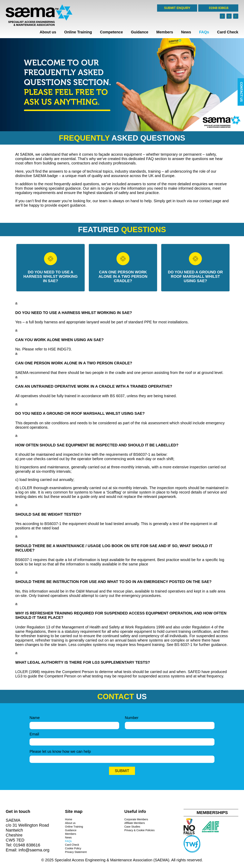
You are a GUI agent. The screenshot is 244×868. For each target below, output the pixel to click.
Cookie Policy (73, 848)
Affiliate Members (135, 823)
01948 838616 (218, 8)
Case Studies (132, 827)
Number (170, 721)
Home (69, 819)
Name (74, 721)
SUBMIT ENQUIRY (177, 8)
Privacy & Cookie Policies (139, 830)
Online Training (78, 32)
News (186, 32)
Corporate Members (136, 819)
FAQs (204, 32)
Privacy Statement (76, 852)
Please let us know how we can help (122, 755)
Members (165, 32)
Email (122, 738)
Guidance (140, 32)
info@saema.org (34, 850)
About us (48, 32)
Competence (112, 32)
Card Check (228, 32)
